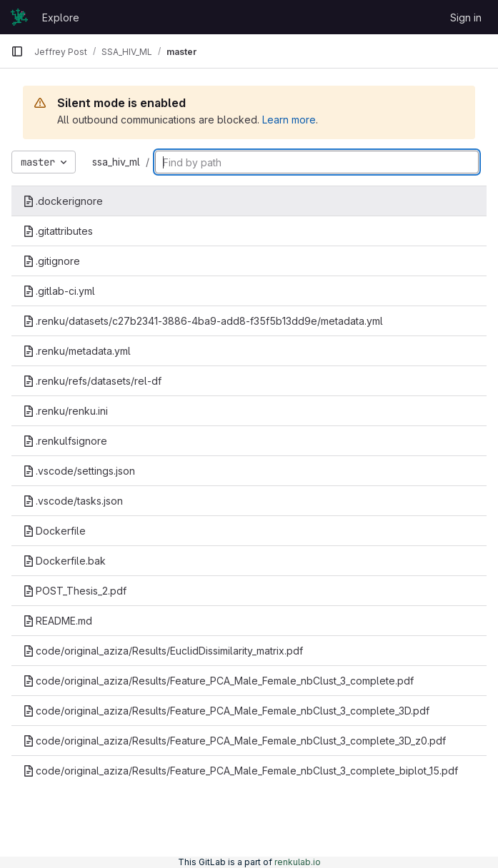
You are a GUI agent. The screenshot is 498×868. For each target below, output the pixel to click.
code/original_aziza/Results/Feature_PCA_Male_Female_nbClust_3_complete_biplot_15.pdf (240, 771)
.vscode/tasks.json (73, 501)
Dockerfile (54, 531)
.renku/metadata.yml (77, 351)
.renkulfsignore (65, 441)
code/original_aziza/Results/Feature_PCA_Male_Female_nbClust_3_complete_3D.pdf (226, 711)
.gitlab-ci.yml (59, 291)
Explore (61, 17)
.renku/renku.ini (65, 411)
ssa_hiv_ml (116, 162)
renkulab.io (298, 862)
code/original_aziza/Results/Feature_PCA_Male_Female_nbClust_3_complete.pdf (218, 681)
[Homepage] (19, 17)
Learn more (289, 120)
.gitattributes (58, 231)
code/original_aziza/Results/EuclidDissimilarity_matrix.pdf (163, 651)
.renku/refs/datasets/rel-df (92, 381)
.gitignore (51, 261)
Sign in (466, 17)
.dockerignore (63, 201)
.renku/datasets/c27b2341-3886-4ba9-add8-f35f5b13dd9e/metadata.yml (203, 321)
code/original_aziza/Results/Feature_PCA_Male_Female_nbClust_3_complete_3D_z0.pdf (234, 741)
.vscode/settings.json (79, 471)
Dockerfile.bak (64, 561)
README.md (58, 621)
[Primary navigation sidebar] (17, 51)
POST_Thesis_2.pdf (75, 591)
